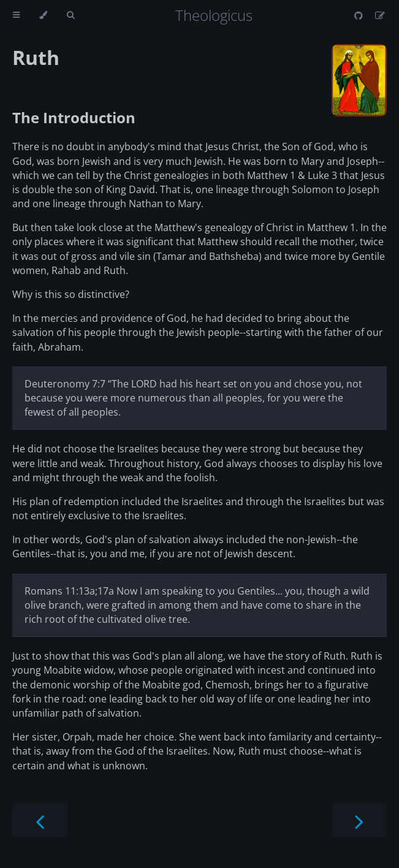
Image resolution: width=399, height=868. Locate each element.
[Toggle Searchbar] (70, 15)
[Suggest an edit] (380, 15)
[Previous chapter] (40, 820)
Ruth (36, 57)
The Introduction (74, 117)
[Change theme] (43, 15)
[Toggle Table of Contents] (16, 15)
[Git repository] (360, 15)
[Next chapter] (359, 820)
